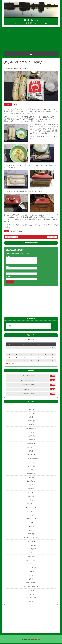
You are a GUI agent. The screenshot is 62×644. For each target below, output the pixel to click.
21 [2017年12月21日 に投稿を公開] (31, 359)
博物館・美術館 (30, 584)
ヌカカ (31, 595)
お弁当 (31, 501)
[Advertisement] (31, 39)
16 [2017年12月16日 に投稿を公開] (45, 355)
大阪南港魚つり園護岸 (31, 460)
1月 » (12, 365)
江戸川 (31, 452)
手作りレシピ (30, 520)
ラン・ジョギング (29, 539)
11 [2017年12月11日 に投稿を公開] (10, 355)
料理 (29, 497)
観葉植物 (30, 558)
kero (17, 68)
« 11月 (8, 365)
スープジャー (31, 512)
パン (31, 516)
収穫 (30, 486)
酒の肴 (30, 531)
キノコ (30, 494)
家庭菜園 (29, 482)
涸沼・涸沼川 (31, 448)
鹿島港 (30, 437)
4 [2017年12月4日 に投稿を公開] (10, 352)
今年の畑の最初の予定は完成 (28, 386)
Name (8, 268)
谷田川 (31, 418)
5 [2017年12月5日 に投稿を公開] (17, 352)
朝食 (31, 524)
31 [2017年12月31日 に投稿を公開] (52, 362)
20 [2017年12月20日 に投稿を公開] (24, 359)
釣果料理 (30, 535)
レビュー (30, 573)
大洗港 (30, 433)
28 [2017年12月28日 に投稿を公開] (31, 362)
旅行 (30, 580)
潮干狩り (31, 475)
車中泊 (31, 479)
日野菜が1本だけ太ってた (28, 381)
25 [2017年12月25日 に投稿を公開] (10, 362)
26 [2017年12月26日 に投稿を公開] (17, 362)
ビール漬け (20, 231)
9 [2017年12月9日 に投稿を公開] (45, 352)
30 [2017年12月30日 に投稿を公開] (45, 362)
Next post (52, 237)
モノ (30, 576)
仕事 (30, 603)
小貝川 (30, 411)
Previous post (11, 237)
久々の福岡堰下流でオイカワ (28, 390)
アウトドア (30, 463)
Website (8, 278)
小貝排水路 (31, 415)
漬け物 (15, 104)
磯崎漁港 (31, 445)
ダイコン (13, 231)
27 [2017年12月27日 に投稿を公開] (24, 362)
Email (8, 273)
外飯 (31, 471)
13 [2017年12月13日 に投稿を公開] (24, 355)
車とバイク (30, 561)
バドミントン (30, 546)
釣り (29, 407)
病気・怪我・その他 (30, 588)
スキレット (30, 509)
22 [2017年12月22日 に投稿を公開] (38, 359)
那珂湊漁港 (30, 430)
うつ (30, 592)
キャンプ (30, 467)
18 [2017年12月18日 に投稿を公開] (10, 359)
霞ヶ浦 (30, 426)
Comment (9, 256)
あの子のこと (30, 599)
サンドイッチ (31, 505)
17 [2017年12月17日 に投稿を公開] (52, 355)
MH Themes (37, 641)
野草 (30, 490)
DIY (30, 565)
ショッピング (29, 569)
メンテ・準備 (30, 550)
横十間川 (31, 456)
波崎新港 (31, 441)
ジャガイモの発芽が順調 (28, 395)
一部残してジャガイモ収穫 (28, 377)
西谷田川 (30, 422)
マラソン (30, 543)
